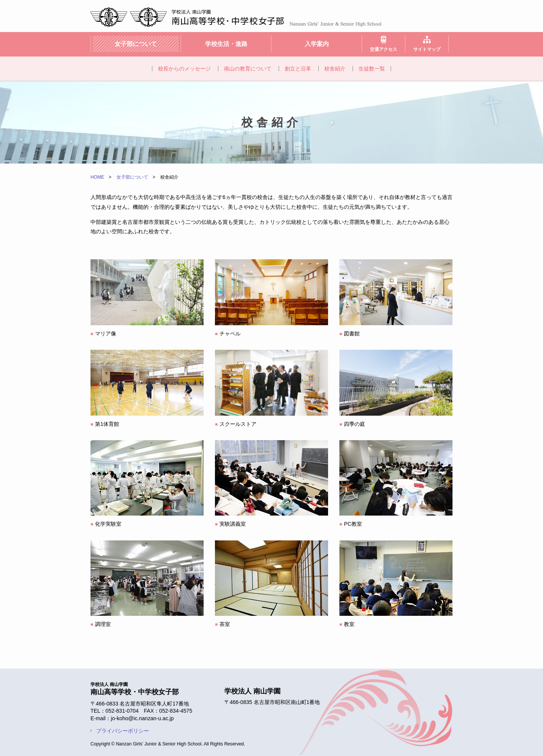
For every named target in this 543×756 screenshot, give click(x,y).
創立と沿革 (298, 69)
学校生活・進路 (226, 44)
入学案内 (317, 44)
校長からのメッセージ (184, 69)
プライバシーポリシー (123, 731)
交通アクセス (383, 49)
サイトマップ (427, 49)
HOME (97, 177)
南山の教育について (248, 69)
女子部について (136, 44)
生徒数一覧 (372, 69)
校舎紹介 (335, 69)
